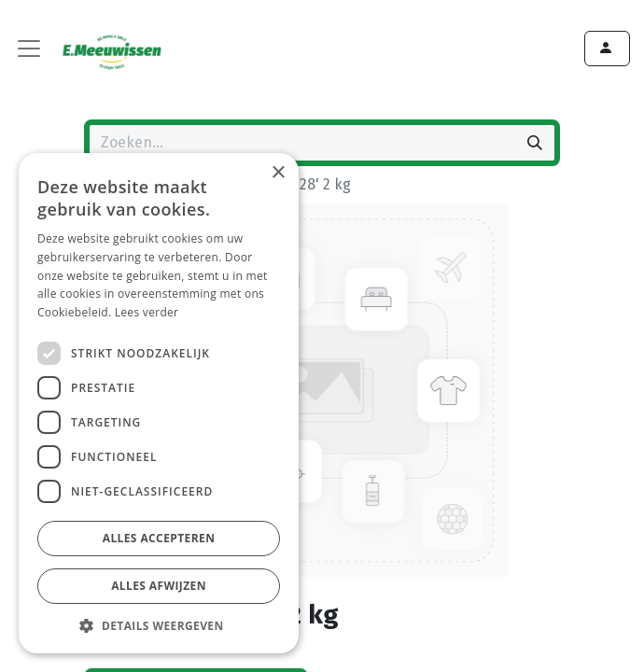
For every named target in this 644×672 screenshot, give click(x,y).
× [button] (278, 173)
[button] (159, 625)
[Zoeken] (535, 143)
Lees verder (147, 312)
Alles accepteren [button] (159, 538)
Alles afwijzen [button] (159, 586)
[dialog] (159, 403)
